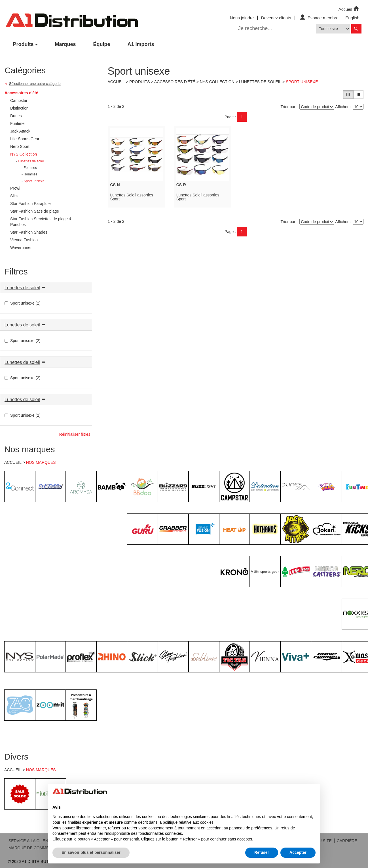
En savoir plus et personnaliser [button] (91, 852)
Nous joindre (242, 18)
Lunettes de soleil (22, 288)
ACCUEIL (13, 462)
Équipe (102, 44)
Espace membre (319, 18)
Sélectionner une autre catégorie (35, 84)
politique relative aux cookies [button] (188, 822)
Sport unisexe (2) (23, 303)
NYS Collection (217, 82)
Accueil (349, 9)
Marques (65, 44)
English (352, 18)
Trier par (288, 107)
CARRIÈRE (347, 841)
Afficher (342, 107)
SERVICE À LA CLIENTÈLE (33, 841)
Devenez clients (276, 18)
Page (229, 117)
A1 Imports (141, 44)
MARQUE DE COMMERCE (33, 848)
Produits (23, 44)
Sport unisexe (302, 82)
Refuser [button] (262, 852)
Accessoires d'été (21, 93)
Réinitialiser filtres (75, 434)
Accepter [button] (298, 852)
